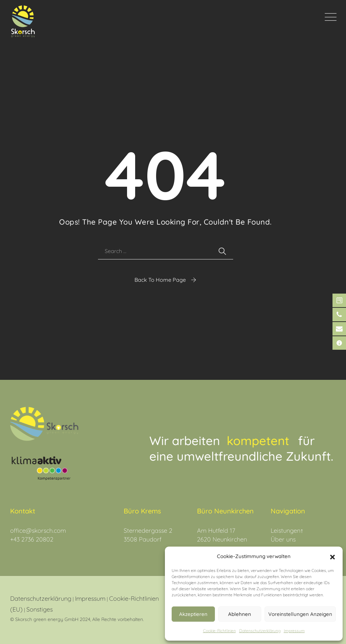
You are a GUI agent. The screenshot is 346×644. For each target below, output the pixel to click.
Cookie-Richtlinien (219, 631)
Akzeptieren (193, 614)
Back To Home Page (160, 280)
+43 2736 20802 (32, 539)
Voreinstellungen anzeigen (300, 614)
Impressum (294, 631)
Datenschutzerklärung (41, 599)
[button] (332, 556)
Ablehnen (240, 614)
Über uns (283, 539)
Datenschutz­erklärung (260, 631)
